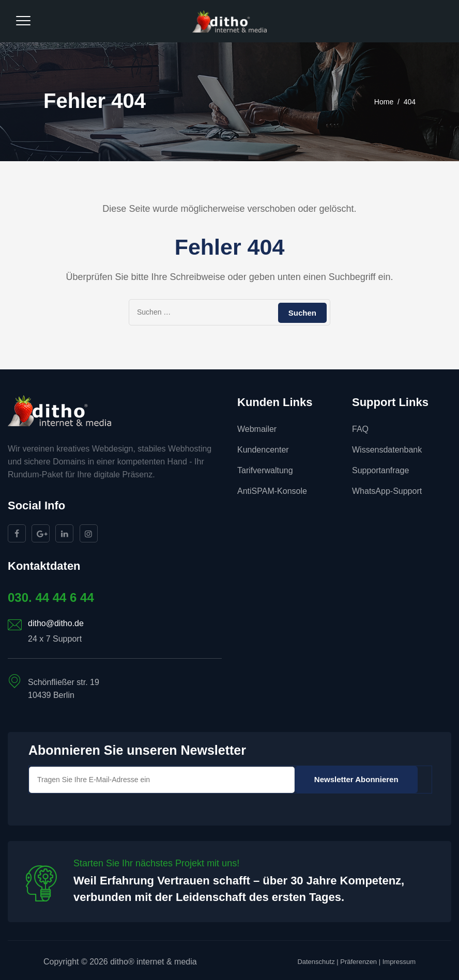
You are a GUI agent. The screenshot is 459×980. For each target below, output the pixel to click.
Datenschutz (316, 962)
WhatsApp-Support (387, 491)
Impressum (399, 962)
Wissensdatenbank (387, 450)
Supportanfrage (380, 470)
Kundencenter (263, 450)
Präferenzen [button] (358, 962)
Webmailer (257, 429)
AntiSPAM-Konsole (272, 491)
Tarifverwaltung (265, 470)
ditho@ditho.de (56, 623)
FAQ (360, 429)
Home (384, 102)
